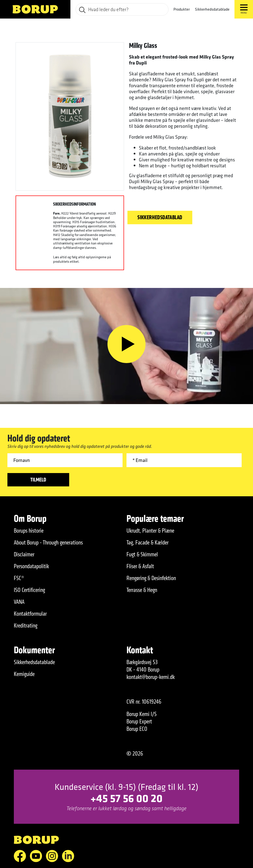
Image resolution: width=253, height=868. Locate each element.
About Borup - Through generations (48, 542)
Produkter (182, 9)
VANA (19, 602)
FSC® (19, 578)
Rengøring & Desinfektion (151, 578)
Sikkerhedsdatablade (212, 9)
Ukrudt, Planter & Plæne (150, 531)
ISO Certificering (29, 590)
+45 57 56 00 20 (126, 798)
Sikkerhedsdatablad (160, 217)
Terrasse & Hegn (142, 590)
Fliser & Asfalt (140, 566)
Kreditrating (26, 626)
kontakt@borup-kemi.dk (151, 677)
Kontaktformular (30, 614)
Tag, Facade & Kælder (148, 542)
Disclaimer (24, 554)
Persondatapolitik (31, 566)
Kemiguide (24, 674)
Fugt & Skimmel (142, 554)
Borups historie (29, 531)
